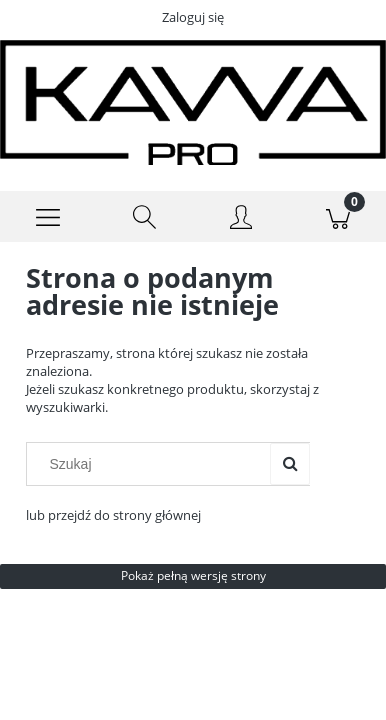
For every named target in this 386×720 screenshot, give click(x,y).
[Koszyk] (338, 217)
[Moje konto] (241, 220)
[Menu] (48, 217)
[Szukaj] (145, 217)
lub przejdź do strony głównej (113, 515)
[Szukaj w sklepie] (153, 464)
